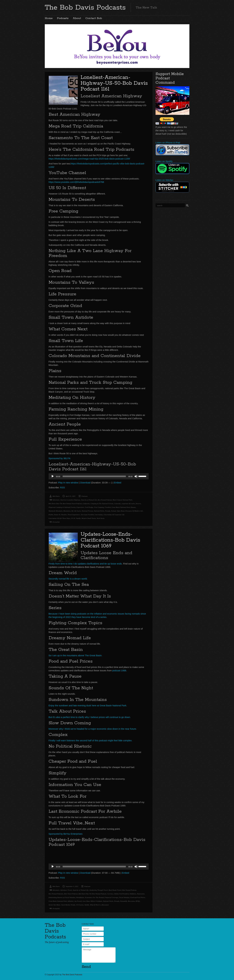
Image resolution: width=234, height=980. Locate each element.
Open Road (121, 511)
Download (85, 483)
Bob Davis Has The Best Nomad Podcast (92, 894)
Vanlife (78, 518)
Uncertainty (99, 515)
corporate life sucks (128, 504)
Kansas (133, 507)
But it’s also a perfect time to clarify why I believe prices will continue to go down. (90, 717)
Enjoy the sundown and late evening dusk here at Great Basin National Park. (88, 705)
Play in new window (68, 483)
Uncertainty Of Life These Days (59, 518)
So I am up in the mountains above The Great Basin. (75, 655)
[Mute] (136, 476)
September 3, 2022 (72, 886)
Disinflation (80, 897)
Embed (118, 483)
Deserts (138, 504)
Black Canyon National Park (122, 500)
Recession (131, 901)
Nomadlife (124, 901)
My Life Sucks (76, 511)
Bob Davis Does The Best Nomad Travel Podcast (65, 504)
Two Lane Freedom (87, 515)
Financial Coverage (111, 897)
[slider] (94, 476)
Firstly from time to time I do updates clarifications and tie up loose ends (85, 564)
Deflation (133, 894)
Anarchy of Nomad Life (89, 500)
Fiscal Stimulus (124, 897)
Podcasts (63, 18)
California (86, 504)
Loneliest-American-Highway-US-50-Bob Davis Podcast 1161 (114, 83)
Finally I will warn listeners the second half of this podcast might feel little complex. (90, 740)
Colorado (117, 504)
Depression (141, 894)
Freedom (108, 507)
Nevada (108, 511)
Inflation (70, 901)
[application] (99, 476)
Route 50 (57, 515)
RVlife (138, 901)
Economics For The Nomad (94, 897)
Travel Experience (74, 515)
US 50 (73, 518)
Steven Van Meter (55, 905)
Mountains (67, 511)
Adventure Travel (66, 890)
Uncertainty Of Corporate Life (114, 515)
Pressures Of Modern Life (134, 511)
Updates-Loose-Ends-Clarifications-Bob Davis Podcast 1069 (110, 540)
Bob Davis (56, 496)
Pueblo (51, 515)
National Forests (87, 511)
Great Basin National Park (121, 507)
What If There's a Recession (99, 905)
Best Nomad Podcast (105, 500)
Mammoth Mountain (56, 511)
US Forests (80, 905)
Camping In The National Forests (102, 504)
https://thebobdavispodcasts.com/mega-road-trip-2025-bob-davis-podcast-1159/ (89, 159)
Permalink (56, 522)
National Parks (99, 511)
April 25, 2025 (71, 496)
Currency (110, 894)
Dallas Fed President (122, 894)
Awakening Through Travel (99, 890)
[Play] (53, 476)
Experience (80, 507)
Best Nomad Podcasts (56, 894)
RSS (63, 487)
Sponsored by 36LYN (59, 458)
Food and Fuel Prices (138, 897)
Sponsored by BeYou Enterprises (66, 834)
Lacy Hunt (86, 901)
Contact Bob (94, 18)
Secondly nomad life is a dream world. (68, 579)
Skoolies (64, 515)
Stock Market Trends (68, 905)
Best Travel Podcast (71, 894)
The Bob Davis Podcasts (85, 8)
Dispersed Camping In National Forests (62, 507)
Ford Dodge (89, 507)
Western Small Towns (89, 518)
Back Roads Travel (115, 890)
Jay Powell (78, 901)
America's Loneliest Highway (70, 500)
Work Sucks (101, 518)
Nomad (114, 511)
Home (49, 18)
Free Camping (99, 507)
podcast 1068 (119, 670)
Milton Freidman (96, 901)
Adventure (56, 500)
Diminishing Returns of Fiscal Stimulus (62, 897)
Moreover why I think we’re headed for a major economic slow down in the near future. (93, 729)
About (77, 18)
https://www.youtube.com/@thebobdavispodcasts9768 (76, 182)
